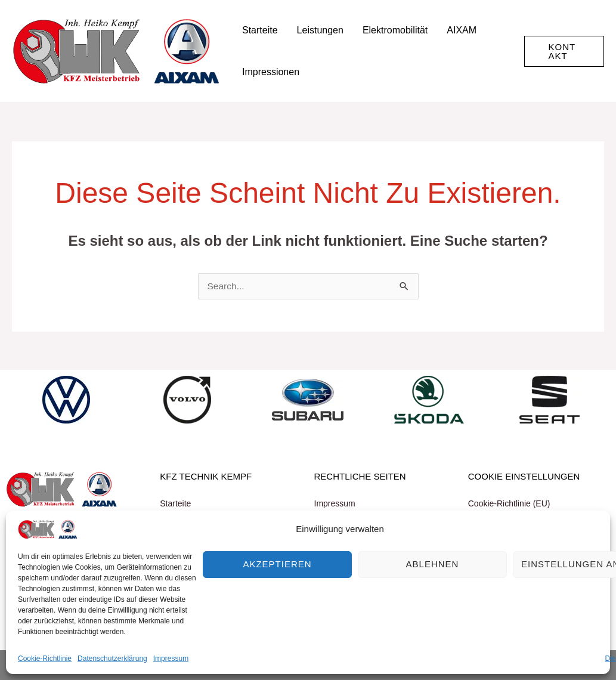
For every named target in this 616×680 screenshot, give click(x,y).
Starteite (175, 503)
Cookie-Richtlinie (45, 659)
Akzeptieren (277, 564)
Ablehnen (433, 564)
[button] (564, 51)
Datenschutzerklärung (112, 659)
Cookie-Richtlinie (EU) (509, 503)
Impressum (171, 659)
